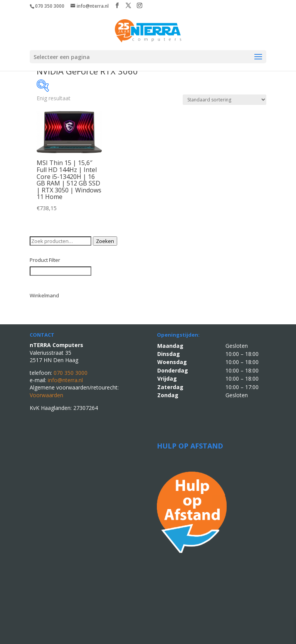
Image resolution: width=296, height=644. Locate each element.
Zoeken (105, 241)
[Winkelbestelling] (225, 100)
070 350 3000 (50, 6)
